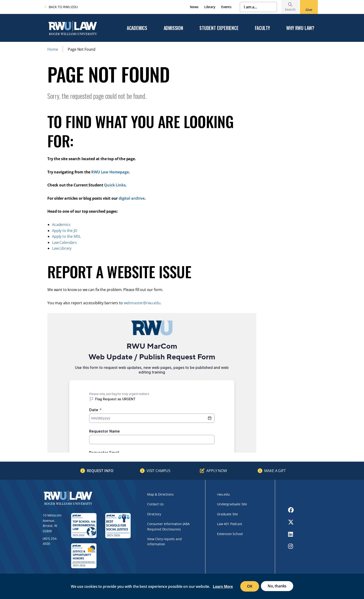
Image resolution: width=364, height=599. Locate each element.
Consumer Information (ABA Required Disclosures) (168, 526)
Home (53, 49)
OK (250, 586)
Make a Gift (275, 471)
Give (309, 10)
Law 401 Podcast (230, 524)
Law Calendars (64, 242)
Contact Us (155, 504)
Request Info (100, 471)
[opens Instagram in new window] (291, 546)
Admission (173, 28)
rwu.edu (223, 494)
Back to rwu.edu (61, 7)
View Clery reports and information (164, 541)
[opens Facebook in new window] (291, 510)
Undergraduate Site (232, 504)
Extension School (230, 534)
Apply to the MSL (66, 236)
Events (226, 7)
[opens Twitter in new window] (291, 522)
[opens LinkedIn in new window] (291, 534)
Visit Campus (158, 471)
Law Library (62, 248)
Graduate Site (227, 514)
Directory (154, 514)
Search (290, 9)
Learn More (223, 587)
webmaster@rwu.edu (142, 303)
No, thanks (277, 586)
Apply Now (217, 471)
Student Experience (219, 28)
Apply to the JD (65, 231)
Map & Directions (160, 494)
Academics (137, 28)
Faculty (262, 28)
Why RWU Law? (300, 28)
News (194, 7)
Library (210, 7)
